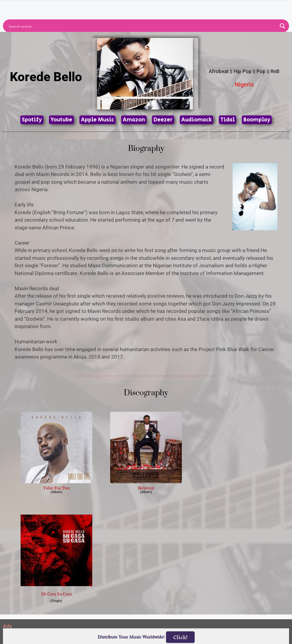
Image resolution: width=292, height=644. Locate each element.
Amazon (134, 120)
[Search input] (142, 26)
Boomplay (257, 120)
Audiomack (196, 120)
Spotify (32, 120)
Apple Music (97, 120)
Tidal (228, 120)
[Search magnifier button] (282, 26)
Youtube (61, 120)
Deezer (163, 120)
